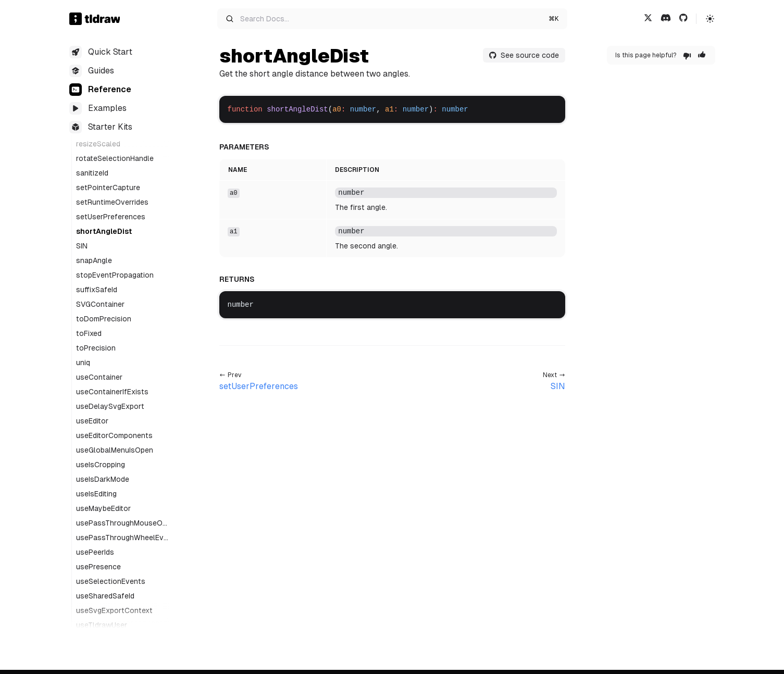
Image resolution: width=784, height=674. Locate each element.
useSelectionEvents (111, 581)
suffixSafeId (97, 290)
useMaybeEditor (103, 508)
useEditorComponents (114, 435)
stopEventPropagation (115, 275)
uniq (83, 363)
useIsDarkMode (103, 479)
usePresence (98, 567)
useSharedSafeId (105, 596)
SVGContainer (100, 304)
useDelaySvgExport (110, 406)
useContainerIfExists (112, 392)
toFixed (89, 333)
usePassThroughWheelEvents (122, 538)
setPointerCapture (108, 188)
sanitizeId (92, 173)
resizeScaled (98, 144)
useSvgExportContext (114, 610)
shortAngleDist (104, 231)
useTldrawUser (102, 625)
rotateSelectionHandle (115, 158)
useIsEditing (96, 494)
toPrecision (96, 348)
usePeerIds (95, 552)
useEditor (92, 421)
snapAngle (94, 260)
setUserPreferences (111, 217)
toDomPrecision (104, 319)
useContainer (99, 377)
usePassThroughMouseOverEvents (121, 523)
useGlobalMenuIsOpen (115, 450)
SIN (82, 246)
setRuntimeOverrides (112, 202)
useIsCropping (101, 465)
